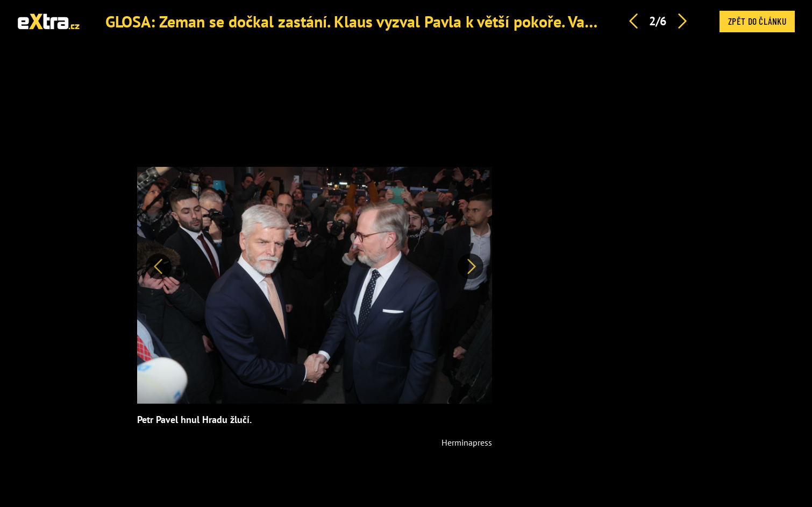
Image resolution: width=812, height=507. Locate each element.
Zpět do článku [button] (757, 21)
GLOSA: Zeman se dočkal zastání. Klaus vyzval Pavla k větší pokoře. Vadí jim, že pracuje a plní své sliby (457, 21)
